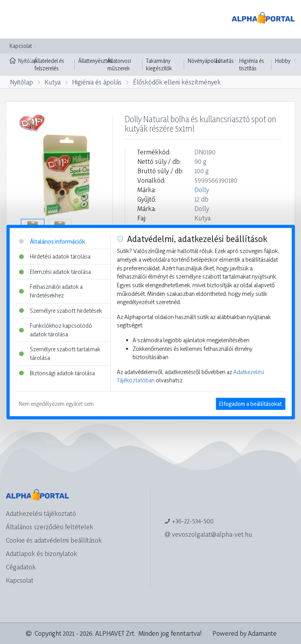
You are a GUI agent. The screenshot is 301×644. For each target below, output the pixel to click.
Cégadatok (21, 567)
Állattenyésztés (95, 61)
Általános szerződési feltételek (50, 527)
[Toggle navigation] (17, 19)
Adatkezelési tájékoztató (41, 513)
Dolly (202, 190)
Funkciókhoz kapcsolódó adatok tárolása (55, 330)
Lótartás (225, 61)
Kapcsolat (21, 46)
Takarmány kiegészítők (159, 65)
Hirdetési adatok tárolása (55, 256)
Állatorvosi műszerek (119, 65)
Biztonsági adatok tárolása (57, 373)
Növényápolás (204, 61)
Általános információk (52, 241)
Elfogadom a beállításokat (250, 404)
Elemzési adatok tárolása (55, 272)
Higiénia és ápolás (97, 82)
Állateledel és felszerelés (49, 65)
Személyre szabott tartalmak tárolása (60, 354)
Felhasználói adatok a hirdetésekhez (51, 291)
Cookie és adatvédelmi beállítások (54, 540)
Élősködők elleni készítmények (177, 82)
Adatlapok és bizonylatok (42, 553)
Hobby (283, 61)
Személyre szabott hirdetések (60, 311)
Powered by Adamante (245, 633)
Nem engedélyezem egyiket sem (56, 404)
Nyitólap (20, 60)
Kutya (53, 82)
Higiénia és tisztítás (252, 65)
